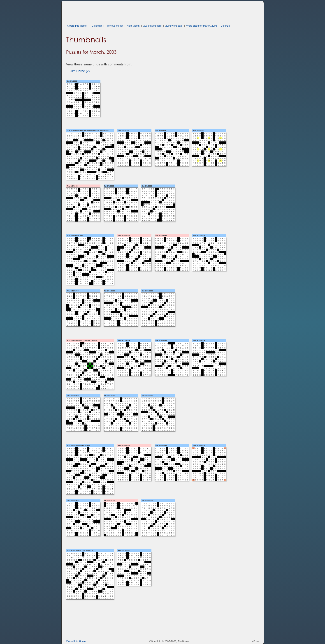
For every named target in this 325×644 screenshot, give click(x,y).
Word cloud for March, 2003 (202, 26)
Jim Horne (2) (80, 71)
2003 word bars (174, 26)
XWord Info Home (77, 26)
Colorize (225, 26)
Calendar (97, 26)
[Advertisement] (148, 11)
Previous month (114, 26)
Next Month (133, 26)
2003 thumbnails (152, 26)
